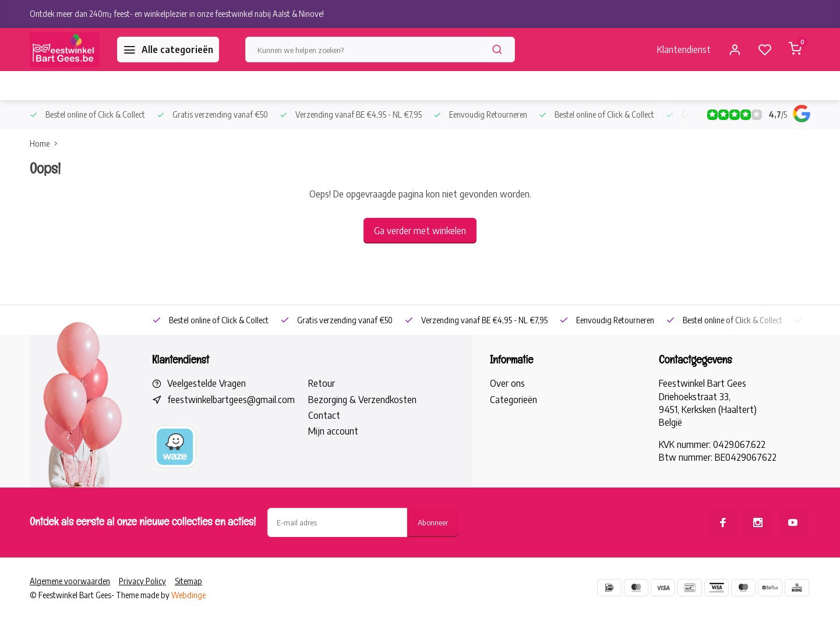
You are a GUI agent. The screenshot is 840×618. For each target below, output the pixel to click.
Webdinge (188, 595)
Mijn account (333, 431)
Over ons (507, 383)
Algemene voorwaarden (70, 581)
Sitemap (188, 581)
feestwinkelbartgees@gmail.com (231, 400)
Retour (322, 383)
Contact (324, 415)
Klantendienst (684, 50)
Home (46, 144)
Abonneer (433, 522)
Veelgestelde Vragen (207, 383)
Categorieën (513, 400)
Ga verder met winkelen (420, 231)
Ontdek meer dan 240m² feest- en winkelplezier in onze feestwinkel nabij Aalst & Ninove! (177, 14)
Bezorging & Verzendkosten (362, 400)
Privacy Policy (142, 581)
